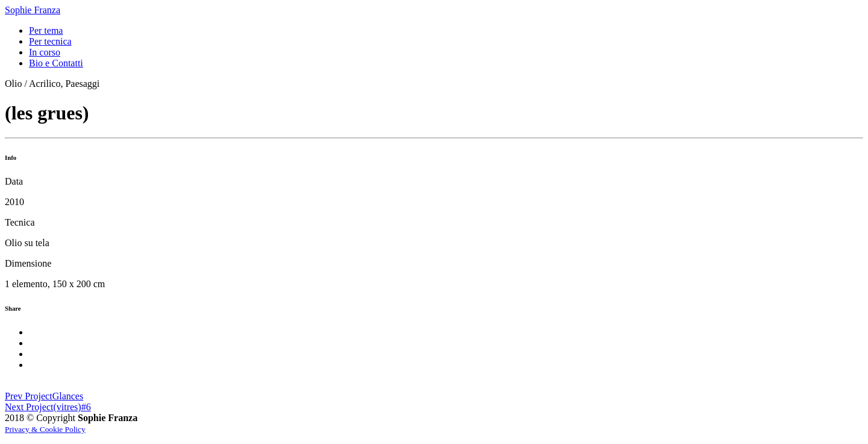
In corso (45, 52)
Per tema (46, 30)
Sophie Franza (33, 10)
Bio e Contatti (56, 63)
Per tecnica (50, 41)
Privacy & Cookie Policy (45, 429)
